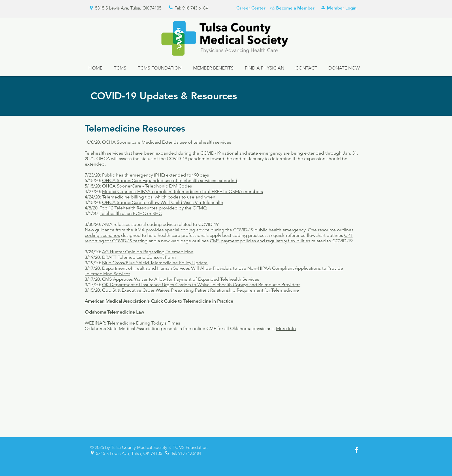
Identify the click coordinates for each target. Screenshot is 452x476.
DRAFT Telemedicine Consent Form (139, 257)
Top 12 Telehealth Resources (129, 208)
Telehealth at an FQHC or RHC (131, 213)
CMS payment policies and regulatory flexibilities (260, 241)
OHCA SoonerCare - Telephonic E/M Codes (147, 186)
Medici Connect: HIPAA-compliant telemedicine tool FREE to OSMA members (182, 191)
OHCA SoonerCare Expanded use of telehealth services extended (170, 180)
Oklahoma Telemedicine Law (114, 312)
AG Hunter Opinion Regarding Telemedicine (148, 252)
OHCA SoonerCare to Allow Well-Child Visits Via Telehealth (163, 202)
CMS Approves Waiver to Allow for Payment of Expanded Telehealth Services (181, 279)
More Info (286, 328)
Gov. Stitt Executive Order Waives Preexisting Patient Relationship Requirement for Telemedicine (200, 290)
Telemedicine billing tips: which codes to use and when (159, 197)
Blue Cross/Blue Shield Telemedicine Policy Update (155, 263)
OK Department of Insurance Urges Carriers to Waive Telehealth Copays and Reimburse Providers (201, 285)
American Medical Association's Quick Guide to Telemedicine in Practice (159, 301)
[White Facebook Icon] (356, 450)
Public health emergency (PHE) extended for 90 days (156, 175)
